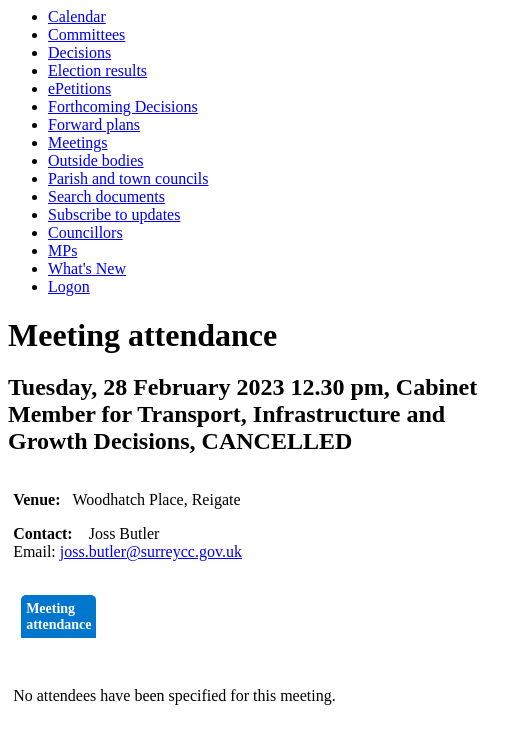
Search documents (106, 196)
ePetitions (79, 88)
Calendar (77, 16)
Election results (97, 70)
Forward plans (94, 124)
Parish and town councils (128, 178)
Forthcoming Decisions (123, 106)
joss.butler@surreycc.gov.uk (151, 551)
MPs (62, 250)
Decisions (79, 52)
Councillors (85, 232)
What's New (87, 268)
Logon (69, 286)
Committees (86, 34)
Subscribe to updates (114, 214)
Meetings (78, 142)
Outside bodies (96, 160)
